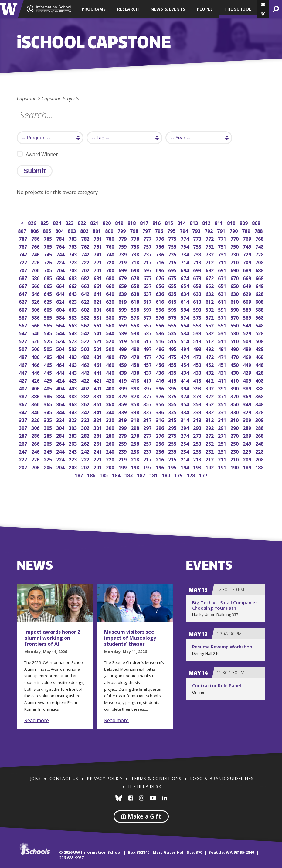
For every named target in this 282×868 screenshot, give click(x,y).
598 (136, 309)
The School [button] (238, 9)
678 (136, 278)
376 (160, 396)
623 (73, 301)
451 (223, 364)
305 (48, 427)
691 (223, 270)
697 (148, 270)
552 (210, 325)
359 (123, 404)
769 (248, 238)
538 (136, 333)
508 (260, 341)
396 (160, 388)
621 (98, 301)
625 (48, 301)
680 (111, 278)
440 (111, 372)
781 (98, 238)
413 (198, 380)
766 (36, 246)
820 (107, 222)
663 (73, 285)
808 (257, 222)
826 (33, 222)
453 (198, 364)
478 (136, 356)
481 (98, 356)
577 (148, 317)
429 (248, 372)
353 (198, 404)
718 (136, 262)
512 (210, 341)
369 (248, 396)
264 (61, 443)
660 (111, 285)
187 (79, 475)
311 (223, 419)
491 (223, 349)
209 (248, 459)
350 (235, 404)
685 (48, 278)
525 (48, 341)
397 (148, 388)
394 (185, 388)
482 (86, 356)
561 (98, 325)
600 (111, 309)
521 (98, 341)
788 (259, 230)
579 (123, 317)
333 (198, 412)
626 (36, 301)
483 (73, 356)
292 (210, 427)
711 (223, 262)
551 (223, 325)
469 (248, 356)
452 (210, 364)
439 (123, 372)
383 (73, 396)
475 (173, 356)
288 (260, 427)
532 (210, 333)
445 (48, 372)
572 (210, 317)
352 (210, 404)
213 (198, 459)
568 (260, 317)
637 (148, 293)
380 (111, 396)
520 (111, 341)
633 (198, 293)
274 (185, 435)
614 (185, 301)
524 (61, 341)
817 (145, 222)
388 (260, 388)
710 (235, 262)
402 (86, 388)
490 (235, 349)
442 (86, 372)
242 (86, 451)
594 (185, 309)
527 (24, 341)
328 (260, 412)
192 (210, 467)
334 (185, 412)
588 (260, 309)
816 (157, 222)
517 (148, 341)
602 (86, 309)
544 (61, 333)
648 (260, 285)
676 (160, 278)
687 (24, 278)
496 (160, 349)
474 (185, 356)
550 (235, 325)
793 (197, 230)
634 (185, 293)
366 (36, 404)
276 (160, 435)
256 (160, 443)
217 (148, 459)
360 (111, 404)
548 (260, 325)
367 (24, 404)
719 (123, 262)
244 (61, 451)
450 (235, 364)
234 (185, 451)
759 (123, 246)
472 (210, 356)
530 (235, 333)
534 (185, 333)
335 (173, 412)
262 (86, 443)
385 (48, 396)
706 (36, 270)
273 (198, 435)
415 (173, 380)
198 (136, 467)
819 (120, 222)
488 (260, 349)
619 (123, 301)
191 (223, 467)
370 (235, 396)
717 (148, 262)
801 (97, 230)
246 (36, 451)
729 (248, 254)
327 (24, 419)
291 (223, 427)
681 (98, 278)
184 (117, 475)
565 (48, 325)
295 (173, 427)
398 (136, 388)
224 (61, 459)
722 (86, 262)
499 (123, 349)
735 (173, 254)
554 (185, 325)
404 (61, 388)
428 (260, 372)
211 (223, 459)
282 (86, 435)
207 (24, 467)
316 (160, 419)
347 (24, 412)
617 (148, 301)
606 (36, 309)
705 (48, 270)
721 (98, 262)
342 (86, 412)
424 (61, 380)
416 (160, 380)
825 (45, 222)
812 (207, 222)
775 (173, 238)
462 (86, 364)
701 (98, 270)
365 (48, 404)
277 (148, 435)
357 (148, 404)
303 (73, 427)
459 (123, 364)
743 (73, 254)
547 (24, 333)
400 (111, 388)
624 (61, 301)
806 (35, 230)
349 (248, 404)
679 (123, 278)
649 (248, 285)
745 (48, 254)
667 (24, 285)
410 (235, 380)
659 (123, 285)
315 (173, 419)
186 (92, 475)
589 (248, 309)
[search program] (50, 138)
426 (36, 380)
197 (148, 467)
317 (148, 419)
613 (198, 301)
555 (173, 325)
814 (182, 222)
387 (24, 396)
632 (210, 293)
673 (198, 278)
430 (235, 372)
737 (148, 254)
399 (123, 388)
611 (223, 301)
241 (98, 451)
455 (173, 364)
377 (148, 396)
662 (86, 285)
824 (58, 222)
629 (248, 293)
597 (148, 309)
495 (173, 349)
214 (185, 459)
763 (73, 246)
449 (248, 364)
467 (24, 364)
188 (260, 467)
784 (61, 238)
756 (160, 246)
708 (260, 262)
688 (260, 270)
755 (173, 246)
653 (198, 285)
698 (136, 270)
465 (48, 364)
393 (198, 388)
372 (210, 396)
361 (98, 404)
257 (148, 443)
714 (185, 262)
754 (185, 246)
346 (36, 412)
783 (73, 238)
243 (73, 451)
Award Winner (37, 154)
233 (198, 451)
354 (185, 404)
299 (123, 427)
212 (210, 459)
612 (210, 301)
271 (223, 435)
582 (86, 317)
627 (24, 301)
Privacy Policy (105, 778)
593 (198, 309)
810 (232, 222)
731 (223, 254)
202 (86, 467)
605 (48, 309)
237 (148, 451)
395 (173, 388)
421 (98, 380)
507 (24, 349)
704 (61, 270)
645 (48, 293)
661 (98, 285)
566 (36, 325)
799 (122, 230)
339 (123, 412)
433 (198, 372)
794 (184, 230)
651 (223, 285)
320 (111, 419)
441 (98, 372)
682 (86, 278)
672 (210, 278)
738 (136, 254)
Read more (37, 720)
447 (24, 372)
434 (185, 372)
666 (36, 285)
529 (248, 333)
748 (260, 246)
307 (24, 427)
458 (136, 364)
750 (235, 246)
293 (198, 427)
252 (210, 443)
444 (61, 372)
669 (248, 278)
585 (48, 317)
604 (61, 309)
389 (248, 388)
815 (170, 222)
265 (48, 443)
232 (210, 451)
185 (104, 475)
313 (198, 419)
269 (248, 435)
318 (136, 419)
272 (210, 435)
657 (148, 285)
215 (173, 459)
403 (73, 388)
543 (73, 333)
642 (86, 293)
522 (86, 341)
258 (136, 443)
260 (111, 443)
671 (223, 278)
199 (123, 467)
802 (85, 230)
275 (173, 435)
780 (111, 238)
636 (160, 293)
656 (160, 285)
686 (36, 278)
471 (223, 356)
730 (235, 254)
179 (179, 475)
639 (123, 293)
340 (111, 412)
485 (48, 356)
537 (148, 333)
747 (24, 254)
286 (36, 435)
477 (148, 356)
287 (24, 435)
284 (61, 435)
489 (248, 349)
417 (148, 380)
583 (73, 317)
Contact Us (64, 778)
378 (136, 396)
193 (198, 467)
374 (185, 396)
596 (160, 309)
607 (24, 309)
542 (86, 333)
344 (61, 412)
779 (123, 238)
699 (123, 270)
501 (98, 349)
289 (248, 427)
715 (173, 262)
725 (48, 262)
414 (185, 380)
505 (48, 349)
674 (185, 278)
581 (98, 317)
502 (86, 349)
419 (123, 380)
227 (24, 459)
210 (235, 459)
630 (235, 293)
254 (185, 443)
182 (142, 475)
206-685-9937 (71, 858)
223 (73, 459)
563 (73, 325)
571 (223, 317)
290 (235, 427)
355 (173, 404)
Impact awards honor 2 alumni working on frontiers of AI (52, 638)
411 (223, 380)
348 (260, 404)
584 (61, 317)
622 (86, 301)
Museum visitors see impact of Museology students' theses (130, 638)
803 (72, 230)
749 (248, 246)
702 (86, 270)
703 (73, 270)
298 (136, 427)
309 (248, 419)
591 (223, 309)
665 (48, 285)
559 (123, 325)
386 (36, 396)
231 (223, 451)
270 (235, 435)
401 (98, 388)
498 (136, 349)
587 (24, 317)
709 (248, 262)
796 (160, 230)
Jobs (35, 778)
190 (235, 467)
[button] (263, 14)
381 (98, 396)
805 (48, 230)
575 (173, 317)
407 (24, 388)
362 (86, 404)
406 (36, 388)
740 (111, 254)
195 (173, 467)
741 (98, 254)
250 (235, 443)
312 (210, 419)
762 (86, 246)
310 (235, 419)
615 (173, 301)
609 (248, 301)
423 (73, 380)
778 (136, 238)
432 (210, 372)
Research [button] (128, 9)
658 (136, 285)
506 (36, 349)
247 (24, 451)
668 (260, 278)
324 (61, 419)
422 (86, 380)
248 (260, 443)
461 (98, 364)
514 (185, 341)
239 (123, 451)
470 (235, 356)
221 (98, 459)
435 (173, 372)
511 (223, 341)
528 (260, 333)
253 (198, 443)
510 (235, 341)
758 (136, 246)
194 (185, 467)
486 (36, 356)
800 (110, 230)
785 (48, 238)
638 (136, 293)
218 (136, 459)
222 (86, 459)
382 (86, 396)
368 (260, 396)
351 (223, 404)
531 (223, 333)
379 (123, 396)
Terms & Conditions (156, 778)
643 (73, 293)
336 (160, 412)
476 (160, 356)
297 (148, 427)
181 (154, 475)
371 (223, 396)
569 (248, 317)
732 (210, 254)
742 (86, 254)
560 (111, 325)
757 (148, 246)
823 (70, 222)
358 (136, 404)
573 (198, 317)
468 (260, 356)
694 (185, 270)
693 (198, 270)
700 (111, 270)
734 (185, 254)
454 (185, 364)
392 (210, 388)
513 (198, 341)
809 (244, 222)
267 (24, 443)
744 (61, 254)
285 (48, 435)
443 (73, 372)
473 (198, 356)
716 (160, 262)
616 (160, 301)
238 (136, 451)
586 (36, 317)
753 (198, 246)
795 (172, 230)
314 (185, 419)
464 (61, 364)
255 (173, 443)
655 (173, 285)
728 (260, 254)
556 (160, 325)
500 (111, 349)
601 (98, 309)
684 (61, 278)
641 (98, 293)
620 (111, 301)
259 (123, 443)
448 (260, 364)
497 (148, 349)
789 (247, 230)
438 (136, 372)
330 (235, 412)
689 (248, 270)
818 (132, 222)
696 (160, 270)
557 (148, 325)
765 (48, 246)
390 (235, 388)
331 (223, 412)
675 (173, 278)
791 (222, 230)
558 (136, 325)
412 (210, 380)
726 (36, 262)
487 (24, 356)
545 (48, 333)
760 (111, 246)
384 (61, 396)
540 (111, 333)
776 (160, 238)
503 (73, 349)
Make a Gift (141, 816)
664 (61, 285)
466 (36, 364)
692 (210, 270)
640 (111, 293)
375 (173, 396)
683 (73, 278)
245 (48, 451)
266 (36, 443)
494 (185, 349)
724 (61, 262)
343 (73, 412)
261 (98, 443)
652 (210, 285)
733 (198, 254)
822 (82, 222)
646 (36, 293)
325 (48, 419)
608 (260, 301)
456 (160, 364)
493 (198, 349)
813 (194, 222)
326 (36, 419)
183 (129, 475)
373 (198, 396)
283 (73, 435)
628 (260, 293)
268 (260, 435)
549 (248, 325)
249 (248, 443)
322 (86, 419)
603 (73, 309)
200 (111, 467)
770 (235, 238)
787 (24, 238)
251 (223, 443)
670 (235, 278)
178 (191, 475)
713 (198, 262)
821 (95, 222)
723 (73, 262)
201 (98, 467)
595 (173, 309)
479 (123, 356)
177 (204, 475)
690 (235, 270)
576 (160, 317)
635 (173, 293)
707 (24, 270)
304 (61, 427)
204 (61, 467)
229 (248, 451)
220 (111, 459)
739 (123, 254)
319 (123, 419)
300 (111, 427)
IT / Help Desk (145, 786)
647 (24, 293)
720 (111, 262)
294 (185, 427)
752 (210, 246)
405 (48, 388)
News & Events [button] (168, 9)
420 (111, 380)
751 (223, 246)
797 (147, 230)
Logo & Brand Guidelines (222, 778)
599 (123, 309)
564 (61, 325)
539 (123, 333)
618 (136, 301)
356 (160, 404)
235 (173, 451)
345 (48, 412)
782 (86, 238)
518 (136, 341)
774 (185, 238)
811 (219, 222)
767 (24, 246)
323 (73, 419)
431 (223, 372)
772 (210, 238)
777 (148, 238)
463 (73, 364)
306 (36, 427)
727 (24, 262)
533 (198, 333)
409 (248, 380)
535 (173, 333)
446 (36, 372)
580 (111, 317)
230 (235, 451)
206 (36, 467)
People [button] (205, 9)
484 (61, 356)
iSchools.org (35, 849)
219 (123, 459)
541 (98, 333)
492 (210, 349)
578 (136, 317)
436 (160, 372)
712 (210, 262)
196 (160, 467)
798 (135, 230)
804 (60, 230)
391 (223, 388)
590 (235, 309)
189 (248, 467)
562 (86, 325)
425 (48, 380)
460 (111, 364)
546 (36, 333)
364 (61, 404)
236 (160, 451)
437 (148, 372)
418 (136, 380)
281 (98, 435)
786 (36, 238)
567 (24, 325)
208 (260, 459)
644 (61, 293)
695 (173, 270)
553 (198, 325)
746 (36, 254)
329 (248, 412)
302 (86, 427)
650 (235, 285)
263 (73, 443)
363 (73, 404)
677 (148, 278)
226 (36, 459)
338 (136, 412)
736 (160, 254)
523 (73, 341)
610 (235, 301)
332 (210, 412)
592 (210, 309)
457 (148, 364)
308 (260, 419)
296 (160, 427)
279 (123, 435)
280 (111, 435)
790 (234, 230)
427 (24, 380)
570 (235, 317)
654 (185, 285)
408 (260, 380)
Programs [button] (94, 9)
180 (166, 475)
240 (111, 451)
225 (48, 459)
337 (148, 412)
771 (223, 238)
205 (48, 467)
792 (209, 230)
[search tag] (124, 138)
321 (98, 419)
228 (260, 451)
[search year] (199, 138)
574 (185, 317)
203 (73, 467)
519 (123, 341)
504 (61, 349)
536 (160, 333)
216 (160, 459)
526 (36, 341)
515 (173, 341)
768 (260, 238)
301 (98, 427)
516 (160, 341)
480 (111, 356)
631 (223, 293)
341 (98, 412)
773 (198, 238)
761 (98, 246)
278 (136, 435)
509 (248, 341)
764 (61, 246)
